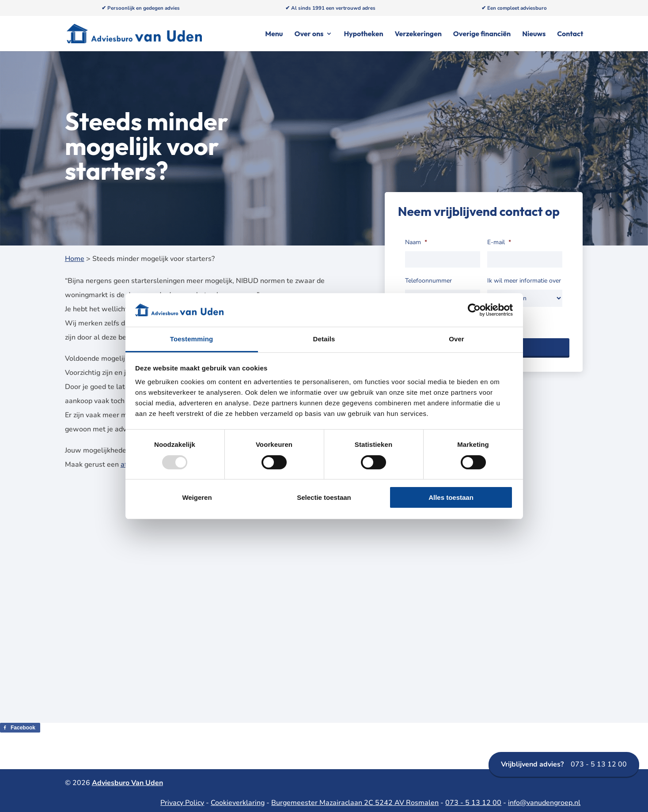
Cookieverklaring (238, 803)
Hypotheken (363, 34)
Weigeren (197, 497)
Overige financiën (482, 34)
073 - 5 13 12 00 (564, 764)
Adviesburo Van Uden (127, 783)
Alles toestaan (451, 497)
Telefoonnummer (428, 281)
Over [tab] (457, 339)
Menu (274, 34)
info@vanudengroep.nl (544, 803)
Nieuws (534, 34)
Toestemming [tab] (192, 339)
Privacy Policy (182, 803)
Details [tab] (324, 339)
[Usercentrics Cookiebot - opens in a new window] (474, 310)
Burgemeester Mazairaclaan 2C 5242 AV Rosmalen (355, 803)
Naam (416, 242)
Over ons (309, 34)
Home (75, 259)
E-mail (499, 242)
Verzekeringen (418, 34)
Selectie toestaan (324, 497)
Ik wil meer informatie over (524, 281)
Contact (570, 34)
